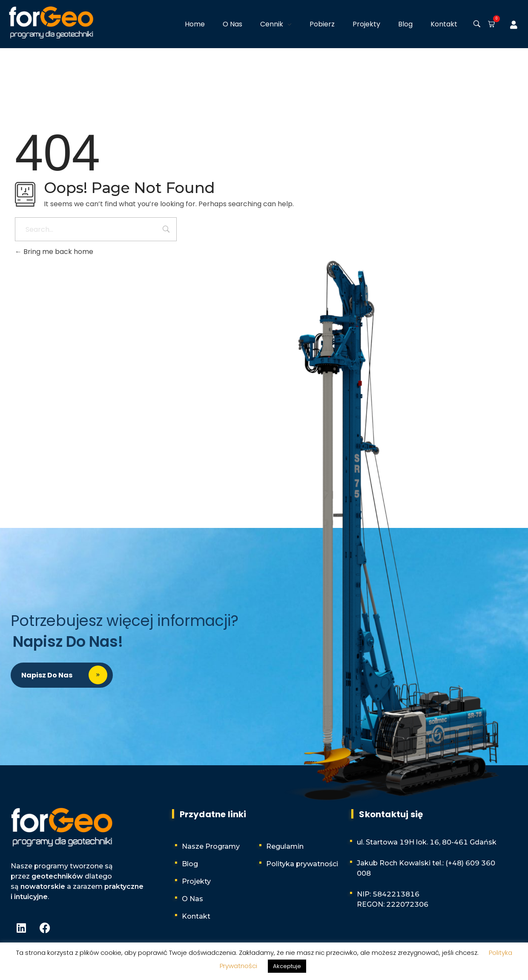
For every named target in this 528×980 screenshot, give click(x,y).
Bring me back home (54, 252)
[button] (490, 25)
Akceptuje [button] (287, 966)
